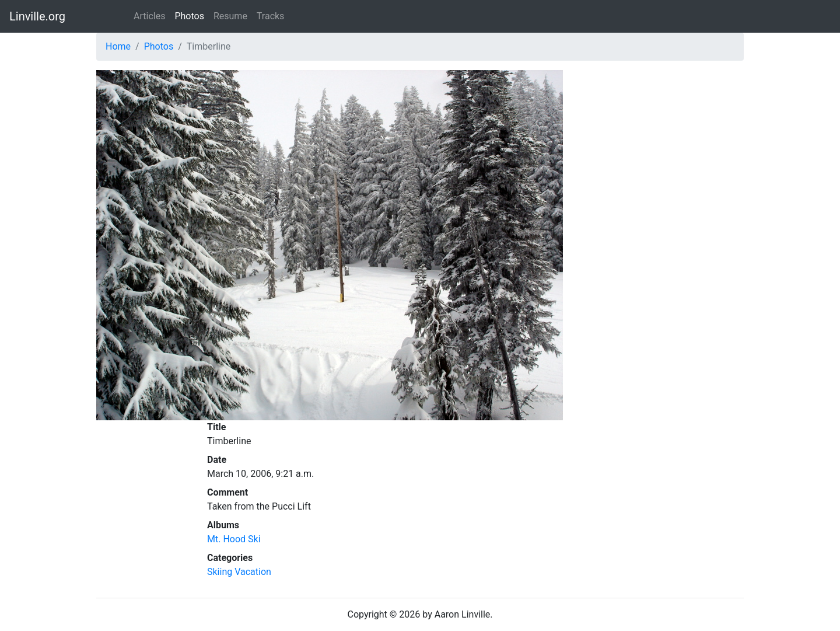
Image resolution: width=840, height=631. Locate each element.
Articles (149, 16)
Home (118, 46)
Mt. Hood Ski (234, 539)
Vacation (253, 572)
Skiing (220, 572)
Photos (189, 16)
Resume (230, 16)
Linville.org (37, 16)
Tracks (271, 16)
